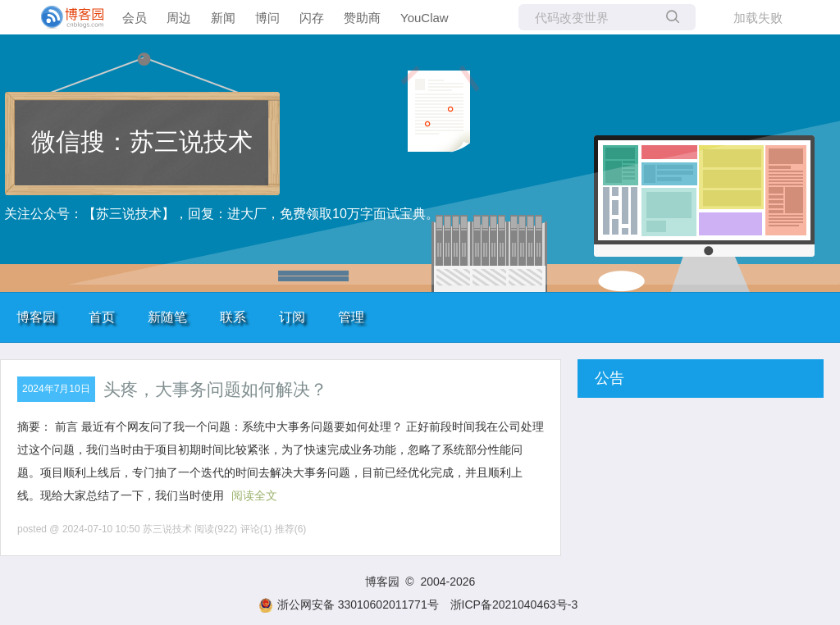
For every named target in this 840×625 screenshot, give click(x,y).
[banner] (66, 17)
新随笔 (167, 317)
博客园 (36, 317)
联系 (233, 317)
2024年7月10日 (56, 389)
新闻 (223, 18)
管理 (351, 317)
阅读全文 (254, 495)
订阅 (292, 317)
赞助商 (362, 18)
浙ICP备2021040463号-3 (514, 604)
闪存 (312, 18)
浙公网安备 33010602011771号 (349, 604)
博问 (267, 18)
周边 (179, 18)
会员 (135, 18)
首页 (102, 317)
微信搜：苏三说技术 (142, 141)
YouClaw (425, 18)
